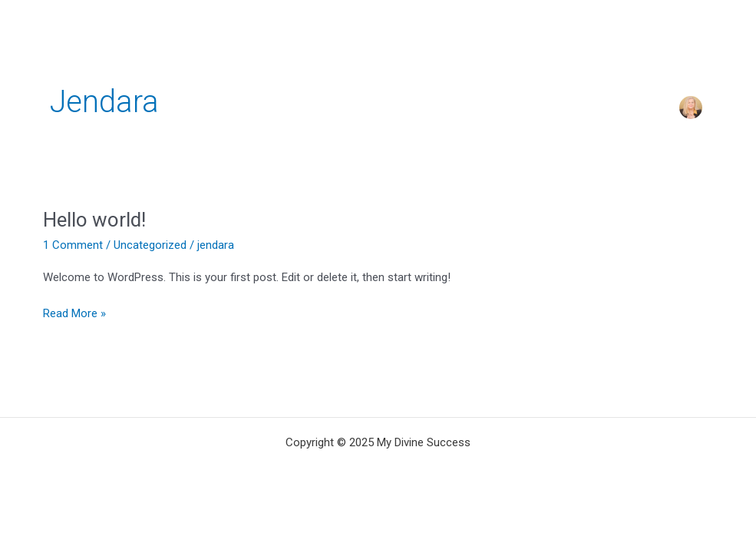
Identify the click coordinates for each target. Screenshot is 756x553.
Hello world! (94, 220)
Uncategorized (150, 245)
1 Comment (73, 245)
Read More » (74, 312)
